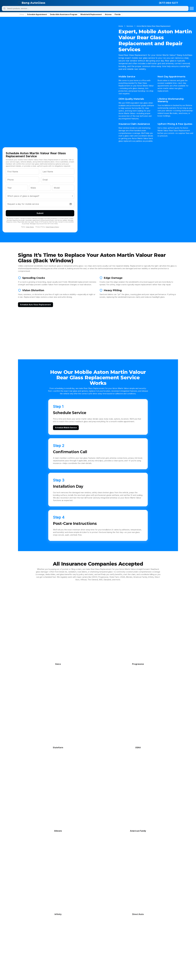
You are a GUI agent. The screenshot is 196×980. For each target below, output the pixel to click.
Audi (83, 925)
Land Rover (105, 941)
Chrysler (104, 928)
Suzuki (45, 961)
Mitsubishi (28, 951)
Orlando (115, 902)
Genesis (84, 935)
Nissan (45, 951)
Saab (44, 958)
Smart (103, 958)
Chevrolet (85, 928)
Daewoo (27, 931)
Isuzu (102, 938)
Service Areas (29, 905)
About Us (27, 915)
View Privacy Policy (153, 97)
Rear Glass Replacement (68, 902)
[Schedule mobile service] (81, 352)
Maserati (85, 945)
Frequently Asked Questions (36, 902)
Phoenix (96, 899)
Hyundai (65, 938)
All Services (62, 915)
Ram (83, 955)
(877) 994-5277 (162, 4)
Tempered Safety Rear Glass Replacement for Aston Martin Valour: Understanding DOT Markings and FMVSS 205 (76, 737)
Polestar (27, 955)
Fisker (26, 935)
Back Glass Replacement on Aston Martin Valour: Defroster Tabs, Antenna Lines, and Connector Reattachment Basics (36, 747)
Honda (26, 938)
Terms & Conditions (133, 973)
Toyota (84, 961)
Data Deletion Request (163, 973)
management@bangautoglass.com (145, 940)
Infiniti (84, 938)
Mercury (84, 948)
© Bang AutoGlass (31, 973)
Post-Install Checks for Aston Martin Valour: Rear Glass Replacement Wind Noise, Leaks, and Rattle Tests (35, 727)
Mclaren (46, 948)
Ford (44, 935)
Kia (63, 941)
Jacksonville (118, 912)
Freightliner (67, 935)
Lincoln (45, 945)
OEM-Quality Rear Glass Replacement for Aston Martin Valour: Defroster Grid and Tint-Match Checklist (36, 718)
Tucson (95, 909)
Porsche (65, 955)
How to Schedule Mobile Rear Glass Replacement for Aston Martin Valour (73, 717)
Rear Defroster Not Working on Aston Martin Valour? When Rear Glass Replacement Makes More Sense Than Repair (74, 748)
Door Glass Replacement (68, 899)
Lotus (64, 945)
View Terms (131, 97)
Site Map (147, 973)
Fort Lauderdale (119, 909)
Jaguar (26, 941)
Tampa (115, 899)
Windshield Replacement (68, 895)
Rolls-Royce (28, 958)
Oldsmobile (67, 951)
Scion (83, 958)
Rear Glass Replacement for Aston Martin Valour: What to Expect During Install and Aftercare (36, 708)
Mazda (26, 948)
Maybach (104, 945)
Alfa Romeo (47, 925)
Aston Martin (67, 925)
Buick (45, 928)
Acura (26, 925)
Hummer (46, 938)
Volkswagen (105, 961)
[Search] (97, 4)
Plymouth (104, 951)
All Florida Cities (119, 915)
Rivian (103, 955)
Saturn (65, 958)
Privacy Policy (117, 973)
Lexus (26, 945)
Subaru (26, 961)
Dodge (64, 931)
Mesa (94, 902)
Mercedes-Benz (69, 948)
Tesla (64, 961)
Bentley (103, 925)
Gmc (102, 935)
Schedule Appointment (33, 899)
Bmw (25, 928)
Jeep (44, 941)
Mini (102, 948)
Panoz (83, 951)
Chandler (96, 905)
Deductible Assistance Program (37, 909)
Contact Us (28, 912)
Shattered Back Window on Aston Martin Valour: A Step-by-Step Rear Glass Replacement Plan (36, 737)
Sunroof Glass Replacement (69, 905)
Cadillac (65, 928)
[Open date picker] (170, 74)
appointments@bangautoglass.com (146, 934)
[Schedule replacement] (30, 276)
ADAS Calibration (64, 912)
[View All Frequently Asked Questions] (98, 646)
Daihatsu (46, 931)
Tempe (95, 912)
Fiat (102, 931)
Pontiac (46, 955)
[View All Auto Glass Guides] (31, 758)
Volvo (25, 965)
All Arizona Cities (99, 915)
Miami (115, 905)
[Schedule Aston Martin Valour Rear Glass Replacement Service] (98, 849)
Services (28, 21)
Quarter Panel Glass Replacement (72, 909)
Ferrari (84, 931)
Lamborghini (86, 941)
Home (19, 21)
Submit (141, 84)
